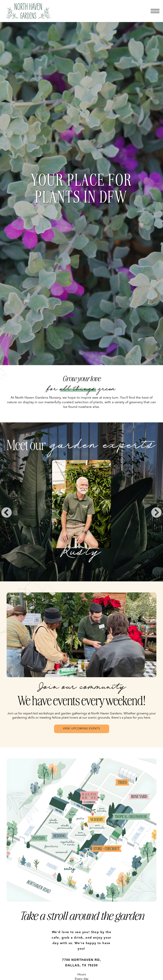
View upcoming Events (82, 729)
